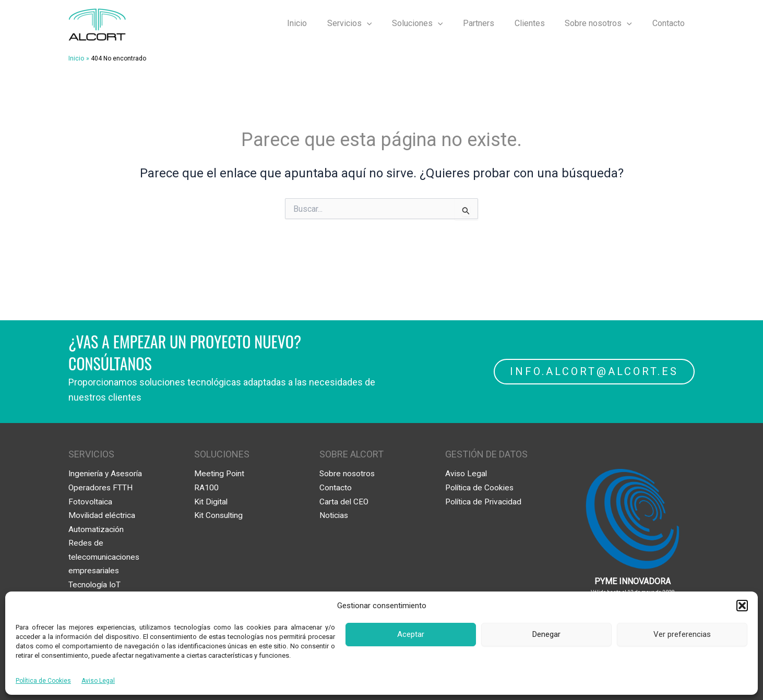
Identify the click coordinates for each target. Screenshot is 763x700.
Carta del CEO (344, 501)
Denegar (546, 634)
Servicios (368, 23)
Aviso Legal (98, 681)
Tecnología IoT (95, 584)
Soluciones (433, 23)
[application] (386, 23)
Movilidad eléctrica (103, 515)
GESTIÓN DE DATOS (486, 454)
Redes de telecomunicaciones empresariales (105, 556)
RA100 (206, 487)
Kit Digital (212, 501)
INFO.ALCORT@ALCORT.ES (594, 371)
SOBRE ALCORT (351, 454)
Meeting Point (220, 473)
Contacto (670, 23)
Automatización (97, 529)
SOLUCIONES (222, 454)
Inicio (319, 23)
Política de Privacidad (485, 501)
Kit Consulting (219, 515)
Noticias (335, 515)
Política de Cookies (43, 681)
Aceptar (411, 634)
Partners (491, 23)
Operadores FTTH (101, 487)
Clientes (538, 23)
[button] (742, 606)
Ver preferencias (682, 634)
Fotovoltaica (91, 501)
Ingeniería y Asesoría (107, 473)
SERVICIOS (91, 454)
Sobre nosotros (604, 23)
